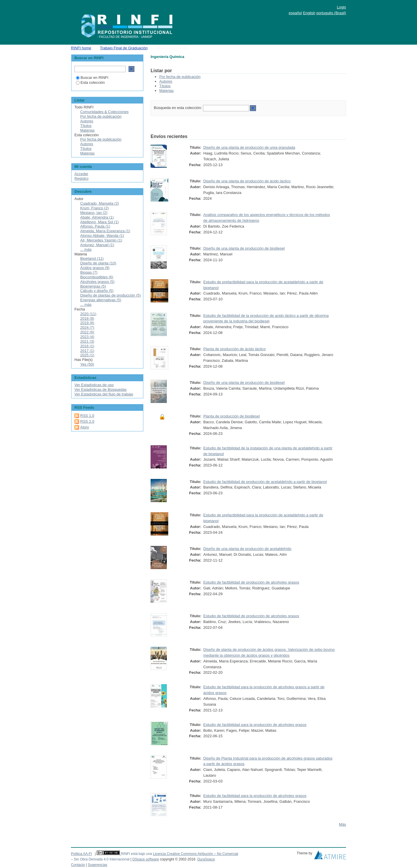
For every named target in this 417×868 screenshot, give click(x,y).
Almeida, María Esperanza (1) (105, 231)
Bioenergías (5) (93, 286)
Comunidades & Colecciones (104, 112)
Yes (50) (87, 364)
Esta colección (90, 82)
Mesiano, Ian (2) (94, 213)
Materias (167, 91)
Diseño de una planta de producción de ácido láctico (247, 181)
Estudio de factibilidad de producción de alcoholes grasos (251, 582)
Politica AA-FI (82, 854)
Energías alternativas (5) (101, 300)
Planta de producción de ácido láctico (234, 349)
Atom (85, 427)
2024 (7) (87, 327)
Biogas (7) (89, 272)
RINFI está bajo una (136, 854)
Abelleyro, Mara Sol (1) (99, 222)
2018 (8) (87, 318)
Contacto (78, 865)
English (309, 13)
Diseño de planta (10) (98, 263)
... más (86, 249)
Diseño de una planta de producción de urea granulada (249, 147)
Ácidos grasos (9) (95, 268)
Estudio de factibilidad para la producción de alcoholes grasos (255, 725)
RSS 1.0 (87, 416)
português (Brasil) (331, 13)
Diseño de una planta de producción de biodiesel (244, 248)
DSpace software (146, 859)
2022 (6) (87, 332)
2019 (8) (87, 323)
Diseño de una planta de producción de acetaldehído (247, 549)
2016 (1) (87, 346)
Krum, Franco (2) (94, 208)
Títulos (165, 86)
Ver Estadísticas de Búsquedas (100, 389)
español (295, 13)
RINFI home (81, 48)
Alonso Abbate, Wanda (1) (102, 236)
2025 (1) (87, 355)
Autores (166, 81)
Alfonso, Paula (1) (95, 226)
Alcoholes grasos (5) (97, 282)
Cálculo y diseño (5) (97, 291)
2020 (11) (88, 314)
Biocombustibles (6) (97, 277)
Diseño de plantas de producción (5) (110, 295)
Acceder (81, 174)
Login (341, 7)
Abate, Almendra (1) (97, 217)
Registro (81, 178)
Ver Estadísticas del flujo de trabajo (104, 394)
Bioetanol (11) (92, 258)
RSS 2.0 (87, 421)
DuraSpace (206, 859)
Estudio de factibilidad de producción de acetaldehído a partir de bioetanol (265, 482)
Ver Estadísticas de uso (94, 385)
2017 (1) (87, 351)
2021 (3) (87, 341)
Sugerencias (97, 865)
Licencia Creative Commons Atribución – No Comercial (195, 854)
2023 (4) (87, 337)
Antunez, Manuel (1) (97, 245)
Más (342, 824)
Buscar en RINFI (92, 78)
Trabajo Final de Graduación (124, 48)
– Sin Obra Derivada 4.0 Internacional (100, 859)
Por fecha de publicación (180, 77)
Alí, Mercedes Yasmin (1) (101, 240)
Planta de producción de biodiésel (232, 416)
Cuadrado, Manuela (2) (100, 203)
